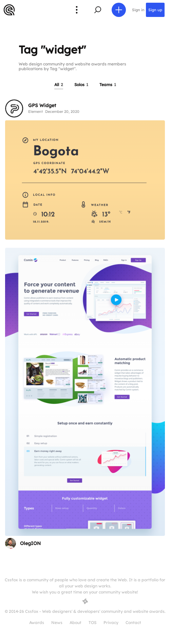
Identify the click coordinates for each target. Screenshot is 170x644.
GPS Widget (42, 105)
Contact (133, 622)
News (57, 622)
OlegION (30, 543)
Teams (108, 85)
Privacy (111, 622)
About (75, 622)
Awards (37, 622)
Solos (81, 85)
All (59, 85)
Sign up (155, 10)
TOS (92, 622)
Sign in (138, 10)
